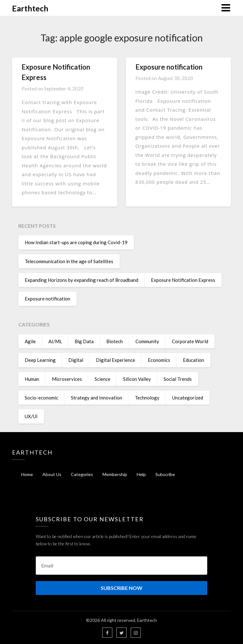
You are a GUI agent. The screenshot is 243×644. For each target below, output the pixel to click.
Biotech (115, 341)
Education (193, 360)
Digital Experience (115, 360)
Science (103, 379)
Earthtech (30, 8)
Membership (115, 474)
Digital (76, 360)
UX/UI (31, 416)
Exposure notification (169, 67)
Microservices (67, 379)
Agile (30, 341)
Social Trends (178, 379)
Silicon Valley (137, 379)
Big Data (84, 341)
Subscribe (165, 474)
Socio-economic (41, 398)
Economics (159, 360)
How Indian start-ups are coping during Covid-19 (76, 242)
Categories (82, 474)
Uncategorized (188, 398)
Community (147, 341)
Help (141, 474)
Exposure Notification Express (183, 280)
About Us (52, 474)
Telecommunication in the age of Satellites (69, 261)
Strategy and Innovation (97, 398)
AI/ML (55, 341)
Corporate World (190, 341)
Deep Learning (40, 360)
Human (32, 379)
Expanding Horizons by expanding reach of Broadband (81, 280)
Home (27, 474)
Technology (147, 398)
